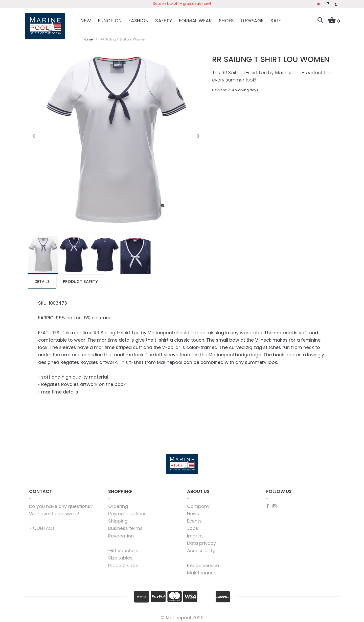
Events (194, 518)
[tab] (42, 279)
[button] (34, 133)
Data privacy (201, 540)
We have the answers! (54, 511)
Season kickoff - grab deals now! (182, 4)
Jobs (193, 525)
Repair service (203, 562)
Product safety (80, 278)
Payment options (127, 511)
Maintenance (202, 570)
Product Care (123, 562)
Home (88, 36)
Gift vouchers (123, 547)
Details (42, 278)
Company (198, 503)
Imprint (195, 533)
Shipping (118, 518)
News (193, 511)
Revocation (121, 533)
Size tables (120, 555)
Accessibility (201, 547)
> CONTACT (42, 525)
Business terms (125, 525)
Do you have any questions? (61, 503)
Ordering (118, 503)
